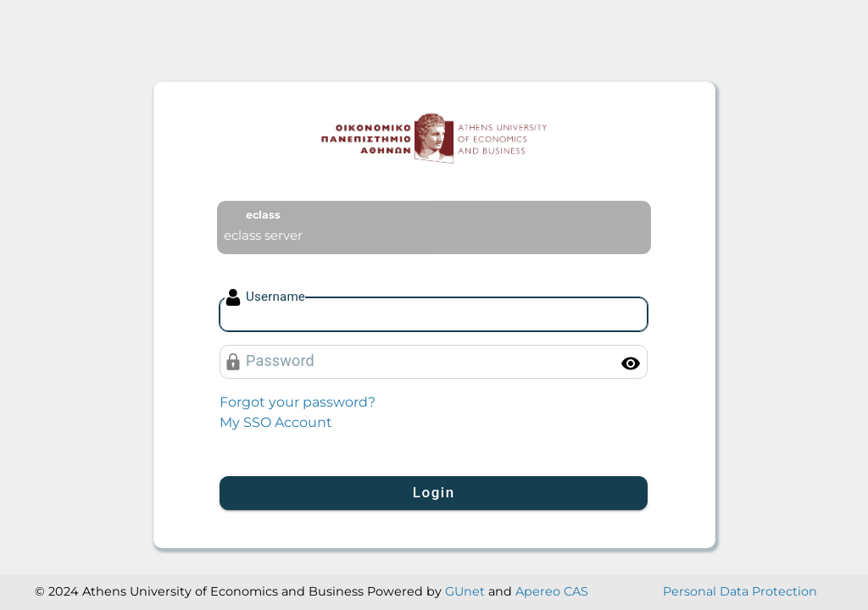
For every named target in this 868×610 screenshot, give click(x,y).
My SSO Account (276, 422)
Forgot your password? (298, 402)
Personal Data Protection (740, 591)
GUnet (465, 591)
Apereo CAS (552, 591)
